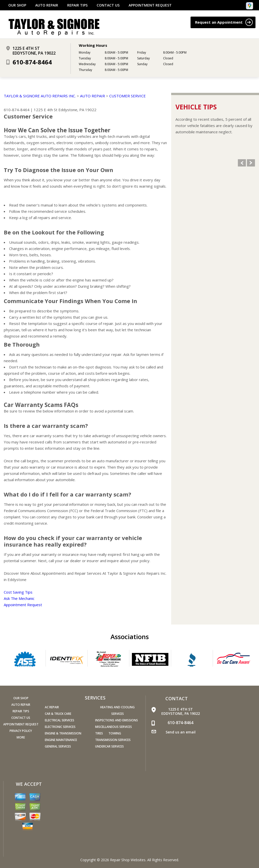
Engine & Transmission (63, 733)
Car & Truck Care (58, 714)
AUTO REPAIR (47, 5)
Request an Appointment (224, 22)
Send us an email (181, 732)
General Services (58, 746)
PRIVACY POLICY (21, 731)
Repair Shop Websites (128, 860)
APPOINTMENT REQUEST (150, 5)
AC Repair (52, 707)
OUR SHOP (17, 5)
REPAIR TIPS (77, 5)
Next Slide (251, 163)
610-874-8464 (32, 62)
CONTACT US (108, 5)
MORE (21, 737)
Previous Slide (242, 163)
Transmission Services (113, 740)
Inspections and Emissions (117, 720)
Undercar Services (109, 746)
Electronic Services (60, 727)
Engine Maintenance (61, 740)
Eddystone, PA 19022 (77, 110)
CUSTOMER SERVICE (127, 96)
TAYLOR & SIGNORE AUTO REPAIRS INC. (40, 96)
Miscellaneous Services (114, 727)
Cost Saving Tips (18, 592)
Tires (99, 733)
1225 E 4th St (46, 110)
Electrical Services (60, 720)
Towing (115, 733)
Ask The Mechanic (19, 598)
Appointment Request (23, 605)
